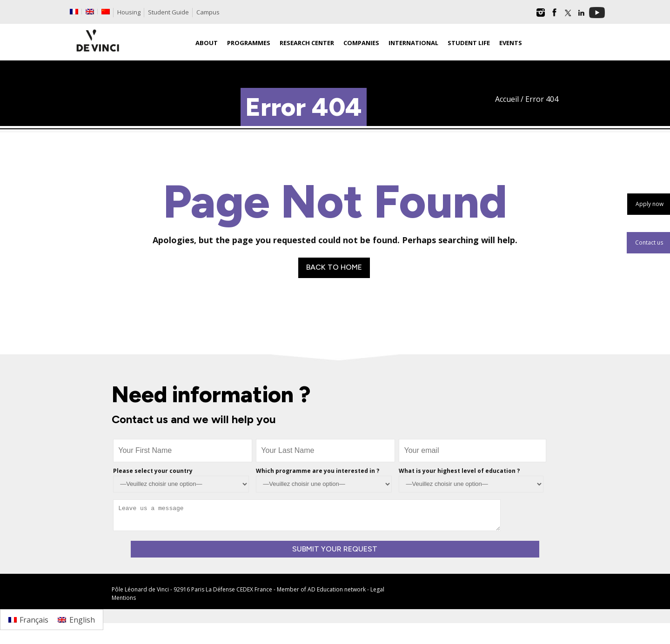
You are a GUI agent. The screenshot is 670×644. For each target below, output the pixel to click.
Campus (208, 12)
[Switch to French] (74, 12)
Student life (469, 43)
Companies (361, 43)
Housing (129, 12)
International (413, 43)
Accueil (507, 99)
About (207, 43)
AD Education (325, 589)
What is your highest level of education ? (459, 471)
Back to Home (334, 267)
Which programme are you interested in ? (318, 471)
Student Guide (168, 12)
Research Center (307, 43)
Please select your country (153, 471)
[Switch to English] (76, 620)
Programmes (249, 43)
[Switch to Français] (28, 620)
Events (511, 43)
